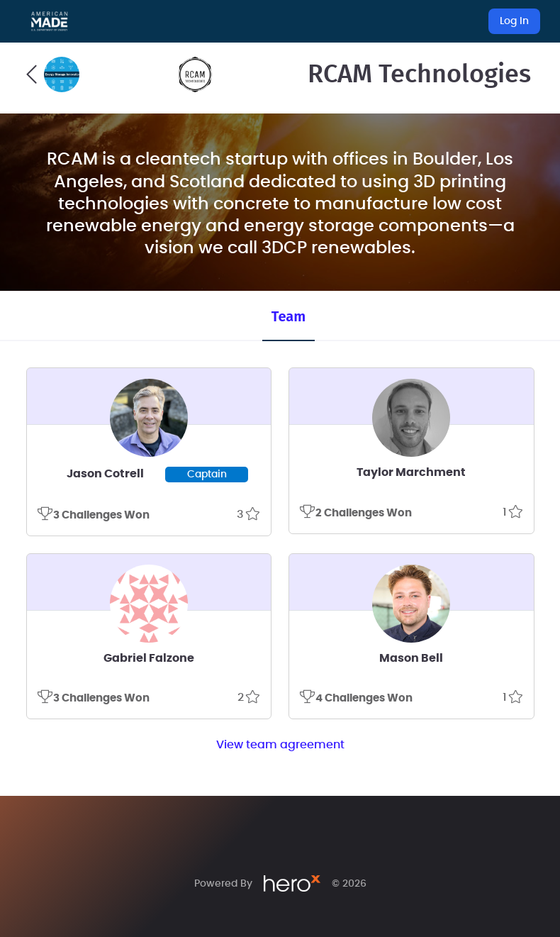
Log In (514, 21)
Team (289, 316)
